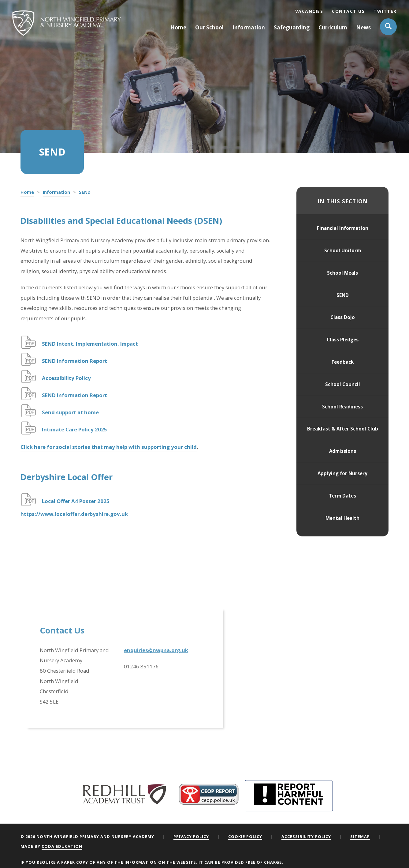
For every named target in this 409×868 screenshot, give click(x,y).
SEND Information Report (74, 361)
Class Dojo (343, 317)
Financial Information (343, 228)
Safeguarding (292, 27)
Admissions (343, 451)
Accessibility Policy (66, 378)
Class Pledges (343, 340)
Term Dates (342, 496)
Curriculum (333, 27)
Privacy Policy (191, 836)
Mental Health (342, 518)
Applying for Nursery (342, 473)
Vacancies (309, 11)
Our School (209, 27)
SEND (343, 295)
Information (249, 27)
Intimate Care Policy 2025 (74, 429)
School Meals (342, 273)
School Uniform (343, 250)
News (363, 27)
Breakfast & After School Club (343, 429)
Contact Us (348, 11)
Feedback (343, 362)
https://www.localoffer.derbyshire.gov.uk (74, 514)
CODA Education (62, 846)
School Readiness (342, 407)
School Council (343, 384)
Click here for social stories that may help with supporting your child (109, 447)
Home (178, 27)
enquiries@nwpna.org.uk (156, 650)
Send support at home (70, 412)
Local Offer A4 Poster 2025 (76, 501)
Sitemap (360, 836)
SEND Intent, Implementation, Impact (90, 344)
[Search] (389, 27)
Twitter (385, 11)
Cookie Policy (245, 836)
